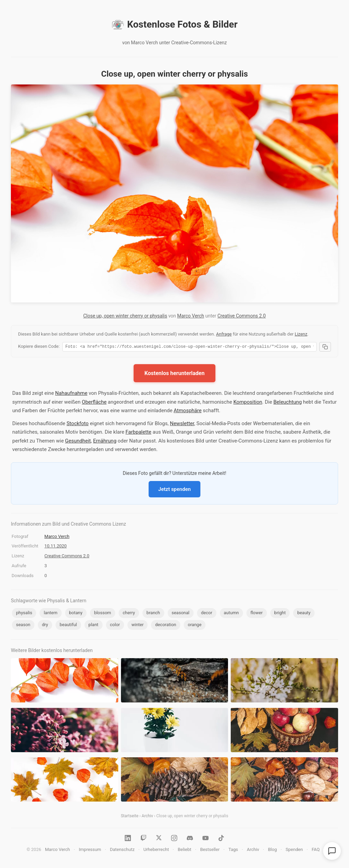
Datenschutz (122, 850)
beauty (304, 614)
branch (153, 614)
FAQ (315, 850)
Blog (272, 850)
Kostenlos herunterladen (174, 374)
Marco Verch (191, 316)
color (115, 626)
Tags (233, 850)
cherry (129, 614)
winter (138, 626)
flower (257, 614)
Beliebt (185, 850)
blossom (103, 614)
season (23, 626)
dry (45, 626)
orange (195, 626)
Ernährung (105, 442)
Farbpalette (138, 433)
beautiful (68, 626)
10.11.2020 (55, 547)
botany (76, 614)
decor (207, 614)
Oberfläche (94, 403)
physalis (24, 614)
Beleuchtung (287, 403)
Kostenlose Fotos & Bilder (174, 25)
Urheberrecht (156, 850)
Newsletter (182, 424)
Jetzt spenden (174, 490)
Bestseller (210, 850)
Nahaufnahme (71, 394)
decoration (166, 626)
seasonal (181, 614)
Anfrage (224, 334)
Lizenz (301, 334)
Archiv (147, 817)
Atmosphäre (188, 412)
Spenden (294, 850)
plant (94, 626)
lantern (50, 614)
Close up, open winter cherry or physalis (125, 316)
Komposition (248, 403)
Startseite (130, 817)
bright (280, 614)
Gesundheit (78, 442)
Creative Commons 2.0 (242, 316)
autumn (231, 614)
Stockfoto (78, 424)
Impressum (90, 850)
